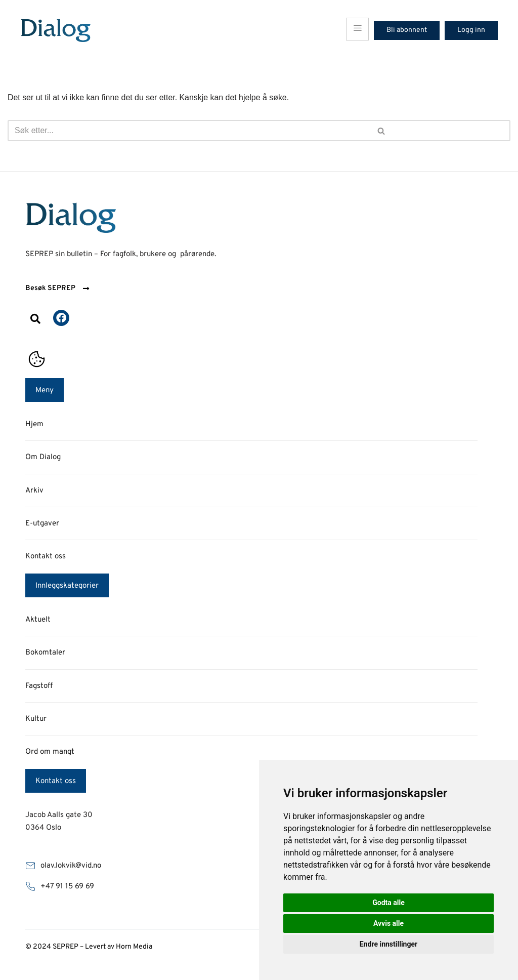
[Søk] (131, 131)
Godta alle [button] (388, 903)
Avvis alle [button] (388, 923)
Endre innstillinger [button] (388, 944)
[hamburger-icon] (357, 29)
